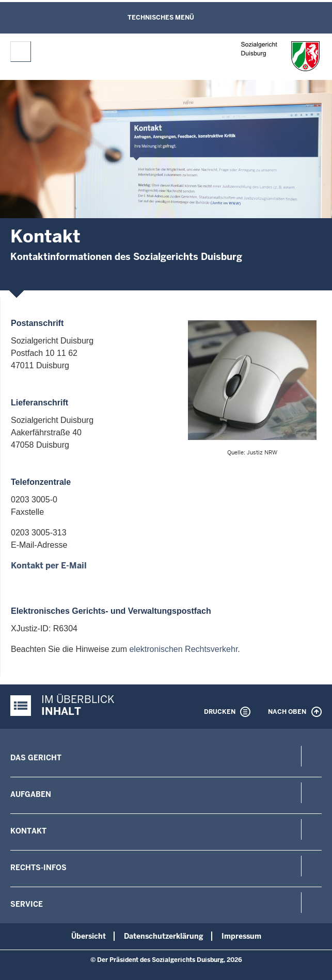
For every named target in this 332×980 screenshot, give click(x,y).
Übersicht (89, 936)
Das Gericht (36, 758)
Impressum (241, 936)
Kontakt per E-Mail (49, 566)
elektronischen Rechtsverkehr (183, 649)
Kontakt (28, 831)
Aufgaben (31, 794)
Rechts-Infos (38, 868)
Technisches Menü (161, 18)
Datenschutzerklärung (164, 936)
